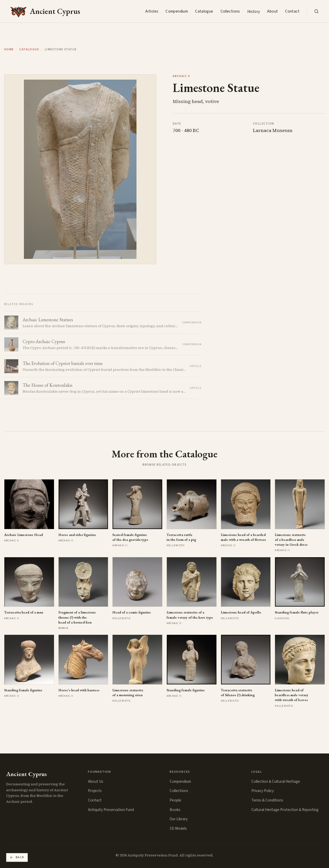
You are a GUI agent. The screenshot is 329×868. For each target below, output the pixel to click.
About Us (96, 781)
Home (9, 50)
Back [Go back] (17, 857)
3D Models (178, 828)
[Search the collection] (316, 11)
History (254, 12)
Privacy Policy (263, 791)
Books (175, 810)
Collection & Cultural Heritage (276, 781)
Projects (95, 791)
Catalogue (204, 11)
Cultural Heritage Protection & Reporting (285, 810)
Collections (230, 11)
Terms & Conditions (267, 800)
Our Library (179, 819)
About (272, 11)
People (175, 800)
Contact (292, 11)
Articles (152, 11)
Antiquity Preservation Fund (111, 810)
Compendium (177, 11)
